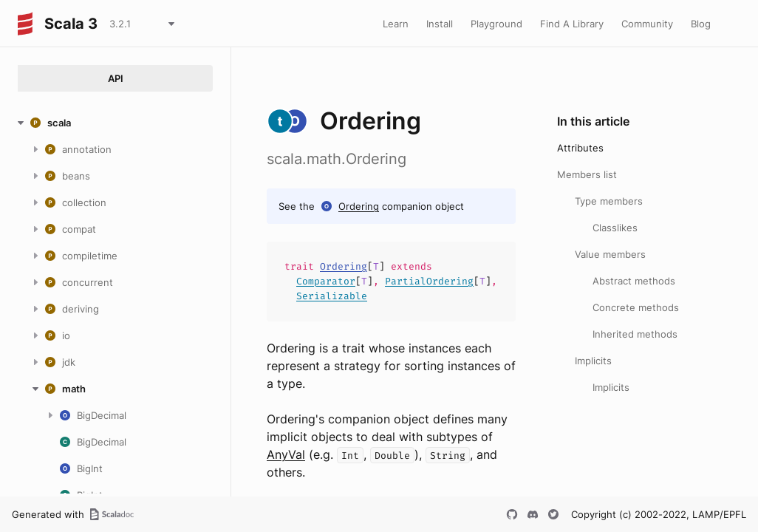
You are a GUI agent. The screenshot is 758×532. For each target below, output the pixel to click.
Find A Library (572, 24)
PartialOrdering (429, 281)
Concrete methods (636, 307)
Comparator (326, 281)
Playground (496, 24)
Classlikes (615, 228)
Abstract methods (634, 281)
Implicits (593, 361)
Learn (396, 24)
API (116, 78)
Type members (609, 201)
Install (440, 24)
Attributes (580, 148)
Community (647, 24)
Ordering (359, 206)
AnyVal (286, 454)
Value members (610, 254)
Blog (701, 24)
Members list (587, 174)
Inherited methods (635, 334)
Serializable (332, 296)
